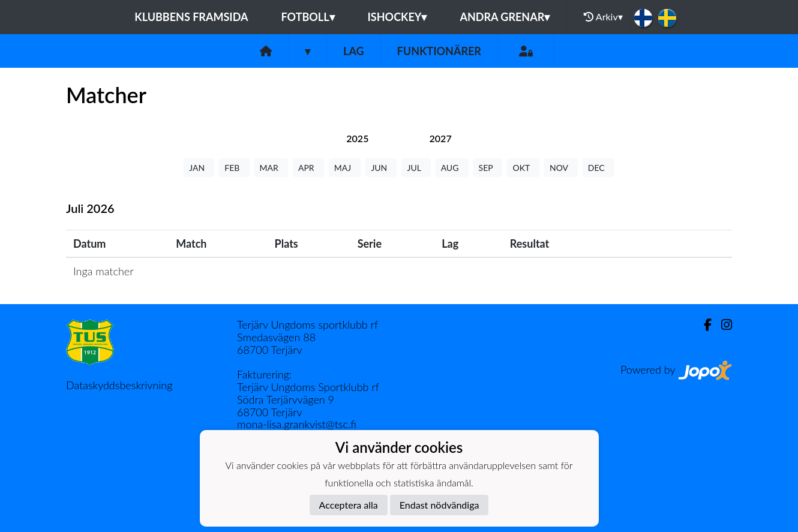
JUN (381, 168)
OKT (523, 168)
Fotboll (307, 17)
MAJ (345, 168)
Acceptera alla (349, 505)
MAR (271, 168)
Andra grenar (505, 17)
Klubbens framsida (191, 17)
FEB (234, 168)
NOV (561, 168)
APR (308, 168)
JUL (416, 168)
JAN (199, 168)
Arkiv (603, 17)
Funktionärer (439, 51)
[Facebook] (703, 325)
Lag (354, 51)
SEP (488, 168)
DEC (598, 168)
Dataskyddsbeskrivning (119, 385)
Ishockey (397, 17)
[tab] (357, 138)
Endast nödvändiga (439, 505)
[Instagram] (722, 325)
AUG (452, 168)
